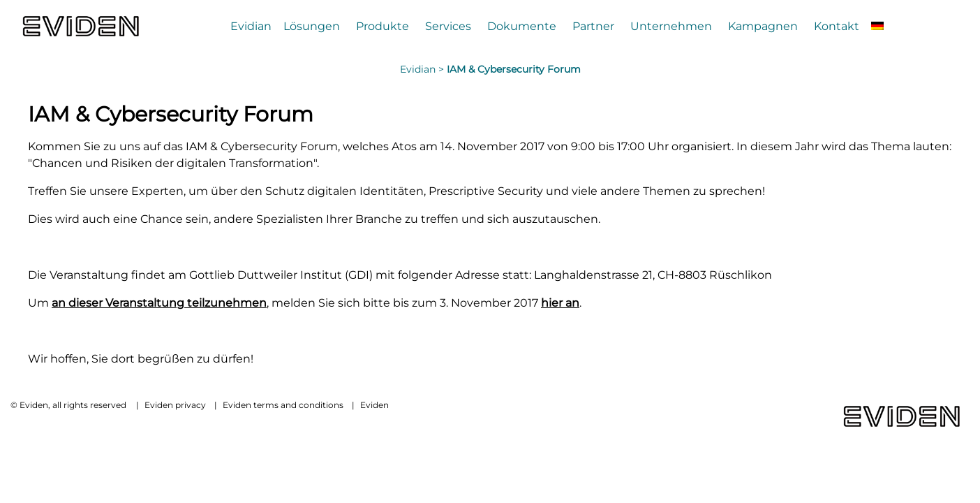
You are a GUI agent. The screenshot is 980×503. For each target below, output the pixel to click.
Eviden (374, 405)
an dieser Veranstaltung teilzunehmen (159, 302)
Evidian (251, 26)
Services (448, 26)
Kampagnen (763, 26)
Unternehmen (671, 26)
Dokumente (522, 26)
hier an (560, 302)
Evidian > (423, 69)
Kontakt (837, 26)
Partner (593, 26)
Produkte (383, 26)
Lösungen (312, 26)
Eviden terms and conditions (283, 405)
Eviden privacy (175, 405)
